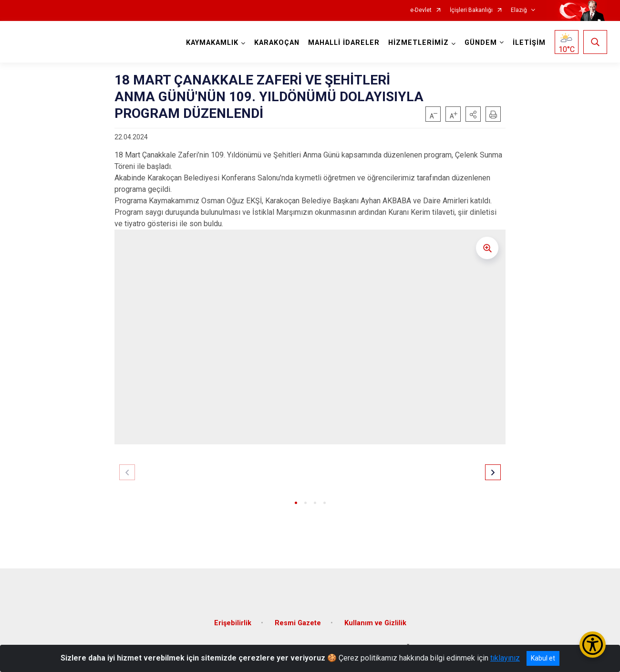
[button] (473, 114)
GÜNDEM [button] (481, 43)
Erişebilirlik (233, 622)
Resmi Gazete (298, 622)
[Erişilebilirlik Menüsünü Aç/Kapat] (593, 645)
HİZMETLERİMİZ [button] (418, 43)
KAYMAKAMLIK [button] (212, 43)
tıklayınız (505, 658)
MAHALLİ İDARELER (344, 43)
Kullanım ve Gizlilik (375, 622)
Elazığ (519, 10)
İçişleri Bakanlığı (471, 10)
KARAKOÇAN (277, 43)
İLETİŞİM (529, 43)
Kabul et (543, 658)
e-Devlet (421, 10)
